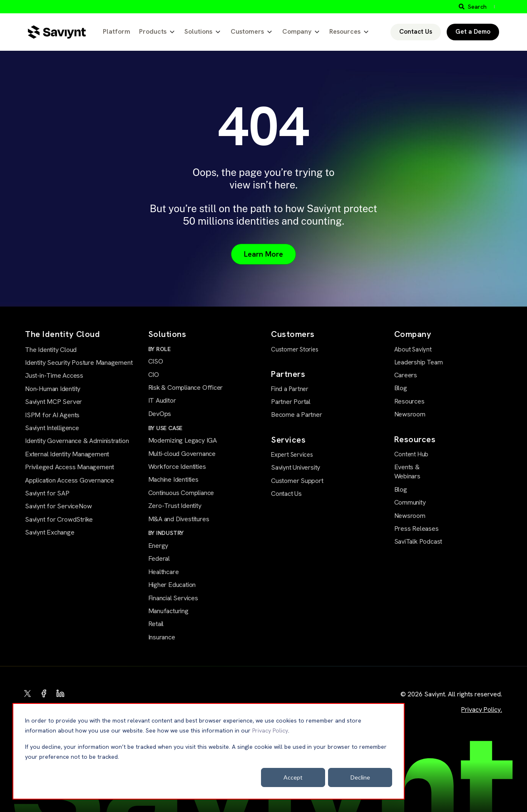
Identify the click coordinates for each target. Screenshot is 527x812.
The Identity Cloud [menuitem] (51, 350)
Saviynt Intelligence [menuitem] (52, 428)
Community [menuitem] (410, 502)
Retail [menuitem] (156, 624)
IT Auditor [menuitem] (162, 400)
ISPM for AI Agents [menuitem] (52, 415)
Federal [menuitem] (159, 558)
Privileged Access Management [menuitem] (70, 467)
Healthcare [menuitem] (164, 572)
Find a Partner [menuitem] (290, 389)
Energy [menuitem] (158, 546)
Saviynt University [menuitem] (296, 467)
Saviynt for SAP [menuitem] (47, 493)
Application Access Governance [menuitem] (70, 480)
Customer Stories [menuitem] (295, 349)
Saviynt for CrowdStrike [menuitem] (59, 519)
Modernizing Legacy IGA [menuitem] (183, 440)
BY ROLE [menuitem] (160, 349)
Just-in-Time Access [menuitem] (54, 375)
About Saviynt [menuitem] (413, 349)
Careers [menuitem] (406, 375)
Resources (345, 31)
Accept (293, 777)
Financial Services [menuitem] (173, 598)
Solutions (198, 31)
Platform (117, 31)
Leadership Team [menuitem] (419, 362)
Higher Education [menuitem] (172, 585)
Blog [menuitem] (401, 388)
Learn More (263, 254)
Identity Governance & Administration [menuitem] (77, 441)
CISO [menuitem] (156, 361)
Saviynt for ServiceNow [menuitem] (58, 506)
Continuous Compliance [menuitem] (181, 493)
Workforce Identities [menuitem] (177, 467)
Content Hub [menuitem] (411, 454)
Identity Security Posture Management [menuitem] (79, 363)
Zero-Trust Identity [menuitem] (175, 506)
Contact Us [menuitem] (286, 494)
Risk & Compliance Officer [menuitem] (186, 387)
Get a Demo (473, 32)
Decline (360, 777)
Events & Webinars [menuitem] (407, 472)
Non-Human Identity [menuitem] (53, 389)
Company (297, 31)
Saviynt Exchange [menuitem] (50, 532)
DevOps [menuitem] (160, 414)
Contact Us (416, 32)
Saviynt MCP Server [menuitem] (53, 402)
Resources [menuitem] (409, 401)
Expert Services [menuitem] (292, 455)
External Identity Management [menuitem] (67, 454)
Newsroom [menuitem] (410, 414)
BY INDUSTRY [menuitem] (166, 533)
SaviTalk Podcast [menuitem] (418, 541)
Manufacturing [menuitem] (168, 611)
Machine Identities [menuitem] (173, 479)
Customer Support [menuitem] (297, 481)
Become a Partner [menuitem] (297, 415)
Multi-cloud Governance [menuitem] (182, 454)
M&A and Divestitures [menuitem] (179, 519)
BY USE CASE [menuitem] (165, 428)
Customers (247, 31)
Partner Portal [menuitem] (291, 402)
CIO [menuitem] (154, 375)
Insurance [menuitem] (162, 637)
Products (153, 31)
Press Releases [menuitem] (416, 529)
